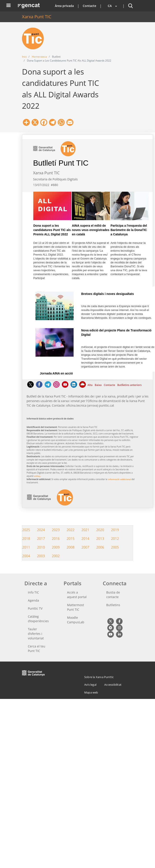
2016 (56, 539)
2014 (85, 539)
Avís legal (90, 685)
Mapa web (91, 692)
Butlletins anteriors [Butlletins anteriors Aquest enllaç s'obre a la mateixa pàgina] (130, 385)
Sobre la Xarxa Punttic (99, 677)
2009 (56, 547)
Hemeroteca (39, 57)
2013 (100, 539)
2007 (85, 547)
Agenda (33, 600)
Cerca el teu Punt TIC (37, 649)
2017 (41, 539)
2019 (115, 530)
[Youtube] (65, 387)
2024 (41, 530)
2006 (100, 547)
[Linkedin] (74, 387)
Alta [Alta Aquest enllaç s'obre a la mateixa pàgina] (90, 385)
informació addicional (120, 479)
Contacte (89, 6)
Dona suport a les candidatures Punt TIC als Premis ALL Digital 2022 (52, 230)
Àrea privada (64, 6)
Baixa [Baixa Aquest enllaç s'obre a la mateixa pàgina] (98, 385)
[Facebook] (39, 387)
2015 (71, 539)
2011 (26, 547)
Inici (24, 57)
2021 (85, 530)
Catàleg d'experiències (38, 619)
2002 (56, 556)
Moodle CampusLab (76, 620)
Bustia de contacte (113, 595)
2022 (71, 530)
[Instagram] (56, 387)
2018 (26, 539)
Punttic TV (35, 608)
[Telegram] (48, 387)
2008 (71, 547)
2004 (26, 556)
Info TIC (33, 592)
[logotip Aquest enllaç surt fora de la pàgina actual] (50, 504)
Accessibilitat (113, 685)
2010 (41, 547)
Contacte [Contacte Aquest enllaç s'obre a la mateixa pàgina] (110, 385)
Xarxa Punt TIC (37, 17)
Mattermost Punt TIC (76, 607)
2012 (115, 539)
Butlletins (113, 605)
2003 (41, 556)
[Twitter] (30, 387)
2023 (56, 530)
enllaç (37, 476)
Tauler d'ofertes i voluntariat (36, 634)
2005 (115, 547)
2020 (100, 530)
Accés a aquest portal (77, 595)
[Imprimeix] (83, 387)
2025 (26, 530)
